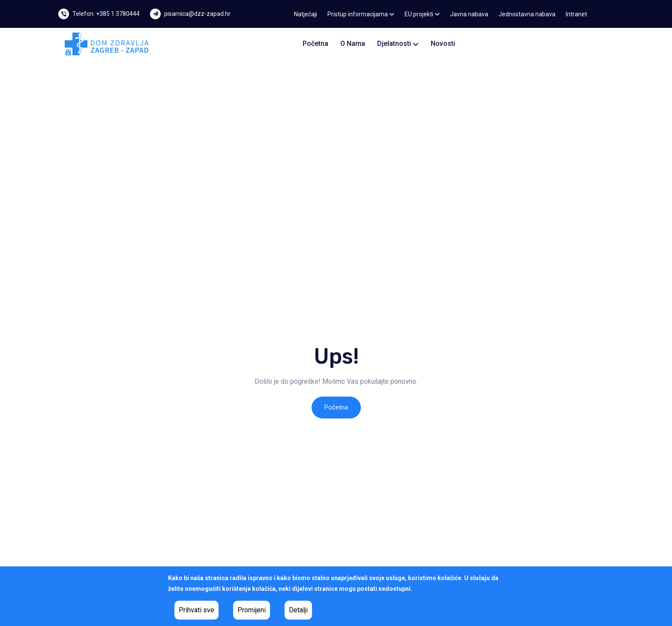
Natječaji (306, 14)
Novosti (443, 44)
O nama (353, 44)
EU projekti (422, 14)
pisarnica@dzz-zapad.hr (197, 14)
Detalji (298, 610)
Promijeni (252, 610)
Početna (315, 44)
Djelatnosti (398, 44)
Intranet (576, 14)
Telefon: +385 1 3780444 (106, 14)
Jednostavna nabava (527, 14)
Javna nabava (469, 14)
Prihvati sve (196, 610)
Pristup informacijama (361, 14)
